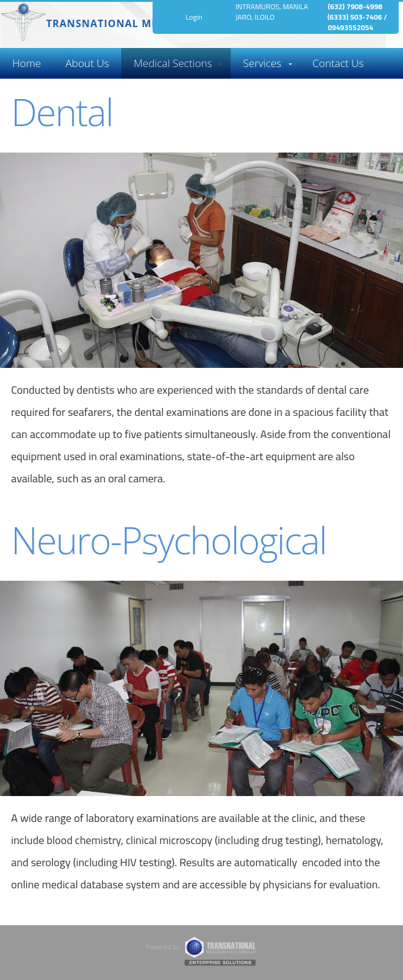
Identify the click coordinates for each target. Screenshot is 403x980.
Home (27, 63)
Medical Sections (173, 63)
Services (262, 63)
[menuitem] (27, 63)
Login (194, 17)
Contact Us (338, 63)
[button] (27, 63)
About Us (88, 63)
